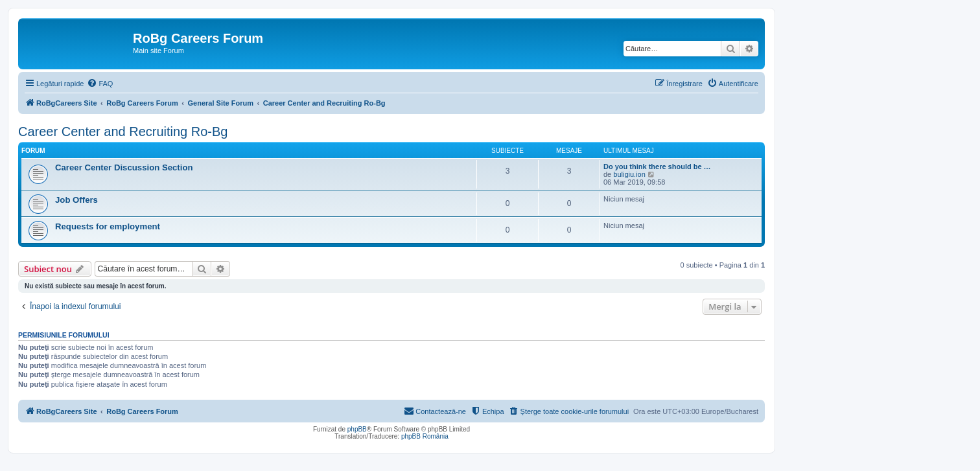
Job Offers (76, 200)
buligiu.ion (629, 174)
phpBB (357, 429)
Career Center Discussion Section (124, 167)
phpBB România (425, 436)
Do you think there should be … (657, 167)
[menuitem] (100, 84)
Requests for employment (108, 226)
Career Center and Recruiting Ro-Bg (123, 132)
